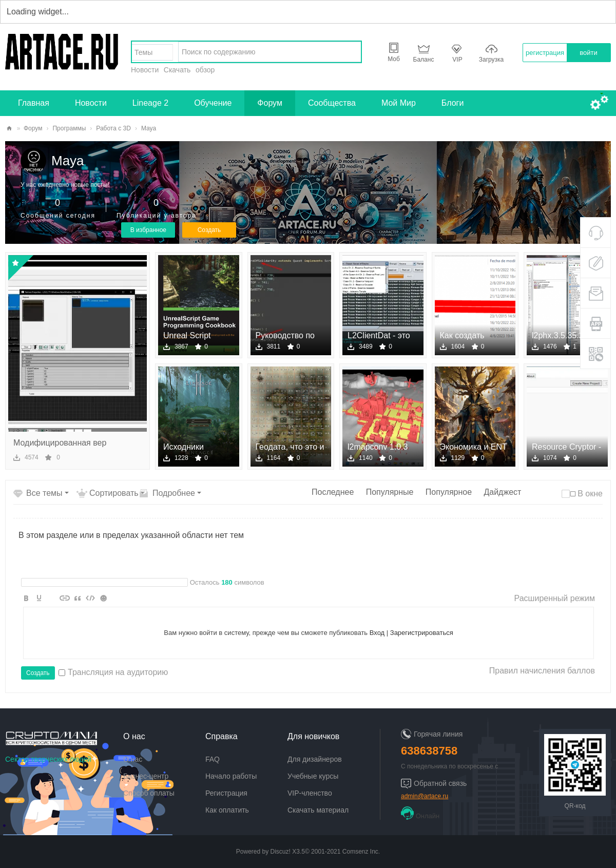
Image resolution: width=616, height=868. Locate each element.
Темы (143, 52)
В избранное (148, 230)
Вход (377, 633)
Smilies (103, 598)
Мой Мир (399, 103)
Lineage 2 (150, 103)
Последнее (333, 492)
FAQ (213, 759)
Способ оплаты (149, 793)
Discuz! (281, 852)
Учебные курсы (313, 776)
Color (39, 598)
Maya (68, 161)
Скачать (177, 70)
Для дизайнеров (315, 759)
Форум (270, 103)
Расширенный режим (555, 598)
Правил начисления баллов (542, 671)
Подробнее (174, 493)
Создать (209, 230)
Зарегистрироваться (422, 633)
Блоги (453, 103)
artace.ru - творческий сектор (9, 129)
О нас (133, 759)
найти (351, 52)
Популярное (449, 492)
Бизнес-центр (146, 776)
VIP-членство (310, 793)
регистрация (545, 53)
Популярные (390, 492)
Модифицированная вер (60, 443)
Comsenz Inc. (361, 852)
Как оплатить (227, 810)
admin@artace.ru (425, 796)
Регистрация (226, 793)
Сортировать (114, 493)
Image (52, 598)
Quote (78, 598)
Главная (34, 103)
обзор (205, 70)
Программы (69, 128)
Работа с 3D (113, 128)
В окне (590, 494)
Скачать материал (318, 810)
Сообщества (332, 103)
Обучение (213, 103)
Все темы (44, 493)
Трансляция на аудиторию (113, 672)
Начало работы (231, 776)
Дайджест (502, 492)
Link (65, 598)
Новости (145, 70)
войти (588, 53)
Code (90, 598)
